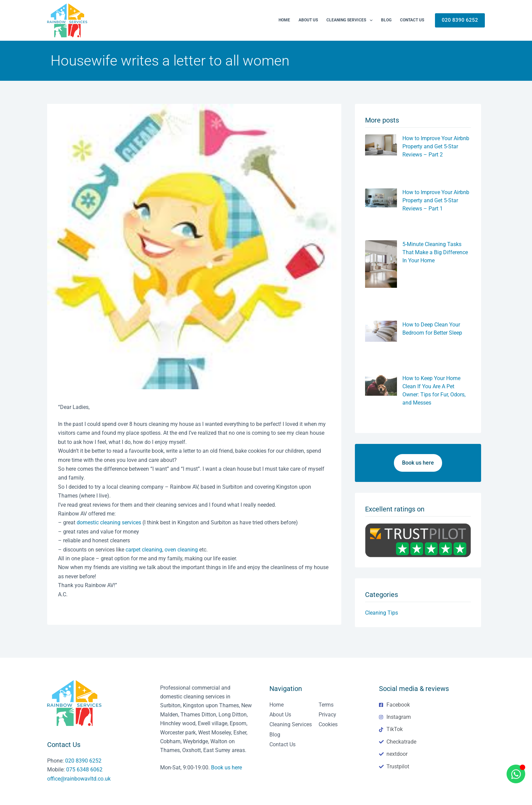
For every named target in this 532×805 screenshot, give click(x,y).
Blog (386, 20)
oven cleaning (181, 550)
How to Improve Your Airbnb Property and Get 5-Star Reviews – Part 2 (436, 146)
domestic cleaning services (109, 522)
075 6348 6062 (84, 770)
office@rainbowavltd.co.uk (79, 779)
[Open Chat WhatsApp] (516, 774)
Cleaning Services (351, 20)
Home (284, 20)
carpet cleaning (144, 550)
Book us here (226, 767)
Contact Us (412, 20)
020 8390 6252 (460, 20)
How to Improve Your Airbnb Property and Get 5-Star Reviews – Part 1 (436, 200)
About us (308, 20)
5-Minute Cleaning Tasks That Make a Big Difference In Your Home (435, 252)
